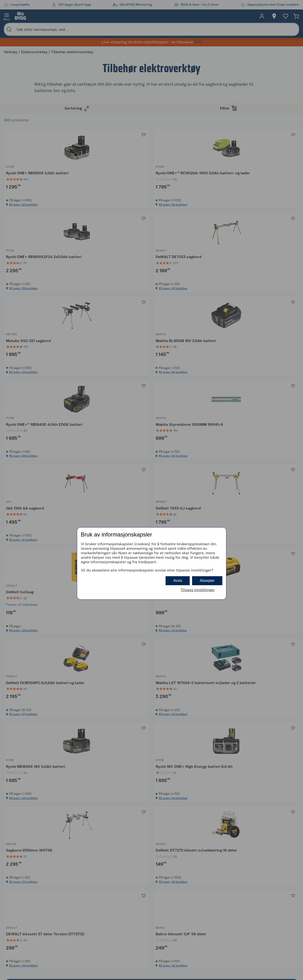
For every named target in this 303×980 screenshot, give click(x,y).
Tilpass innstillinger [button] (198, 590)
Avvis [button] (178, 581)
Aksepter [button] (207, 581)
